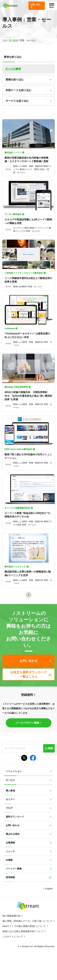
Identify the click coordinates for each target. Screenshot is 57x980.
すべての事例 (13, 69)
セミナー (10, 824)
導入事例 (13, 40)
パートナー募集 (14, 893)
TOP (5, 40)
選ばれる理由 (13, 858)
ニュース (10, 876)
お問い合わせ (13, 850)
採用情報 (10, 902)
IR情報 (9, 884)
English (49, 913)
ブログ (9, 832)
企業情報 (10, 867)
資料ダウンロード (15, 841)
